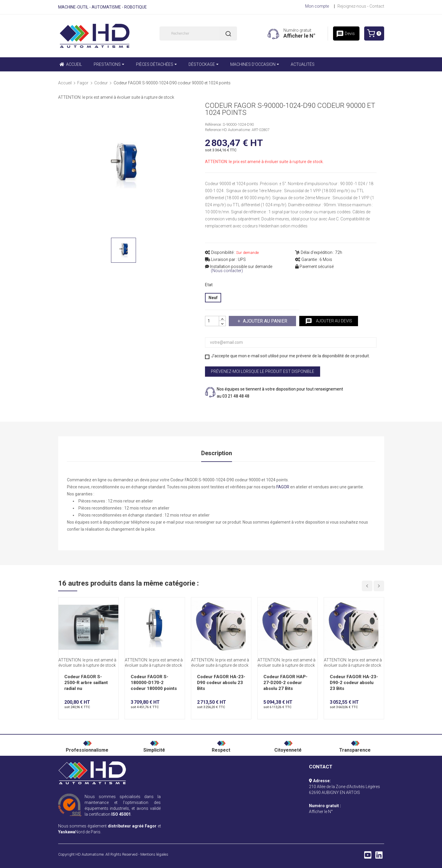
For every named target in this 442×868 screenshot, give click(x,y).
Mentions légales (154, 854)
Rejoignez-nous (352, 6)
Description (217, 453)
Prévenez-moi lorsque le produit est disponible (263, 371)
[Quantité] (212, 321)
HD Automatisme (90, 854)
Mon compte (317, 6)
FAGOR (283, 487)
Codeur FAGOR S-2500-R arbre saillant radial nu (86, 683)
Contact (377, 6)
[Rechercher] (198, 33)
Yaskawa (67, 832)
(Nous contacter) (227, 271)
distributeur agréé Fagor (132, 826)
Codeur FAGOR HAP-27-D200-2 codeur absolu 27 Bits (285, 683)
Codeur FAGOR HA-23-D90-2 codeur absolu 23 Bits (354, 683)
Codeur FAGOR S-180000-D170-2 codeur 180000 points (154, 683)
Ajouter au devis (329, 321)
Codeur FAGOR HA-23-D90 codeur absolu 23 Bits (221, 683)
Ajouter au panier (264, 321)
